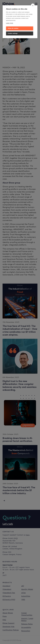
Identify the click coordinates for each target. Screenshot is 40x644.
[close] (33, 5)
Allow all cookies (13, 28)
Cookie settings (13, 33)
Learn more (9, 23)
